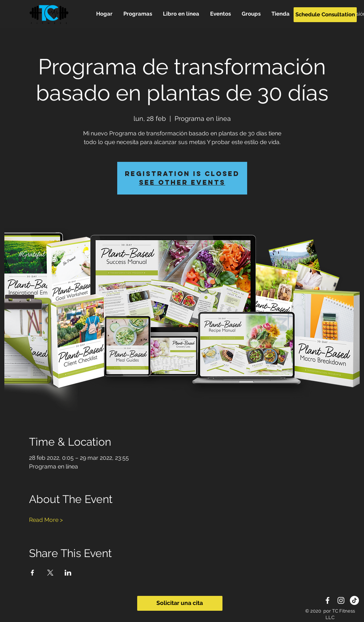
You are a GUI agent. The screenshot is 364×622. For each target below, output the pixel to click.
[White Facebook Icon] (328, 600)
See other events (182, 182)
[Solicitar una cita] (180, 603)
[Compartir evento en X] (50, 573)
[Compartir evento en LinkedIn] (68, 573)
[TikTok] (354, 600)
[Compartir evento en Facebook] (32, 573)
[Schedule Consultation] (325, 15)
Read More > (46, 520)
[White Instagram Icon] (341, 600)
